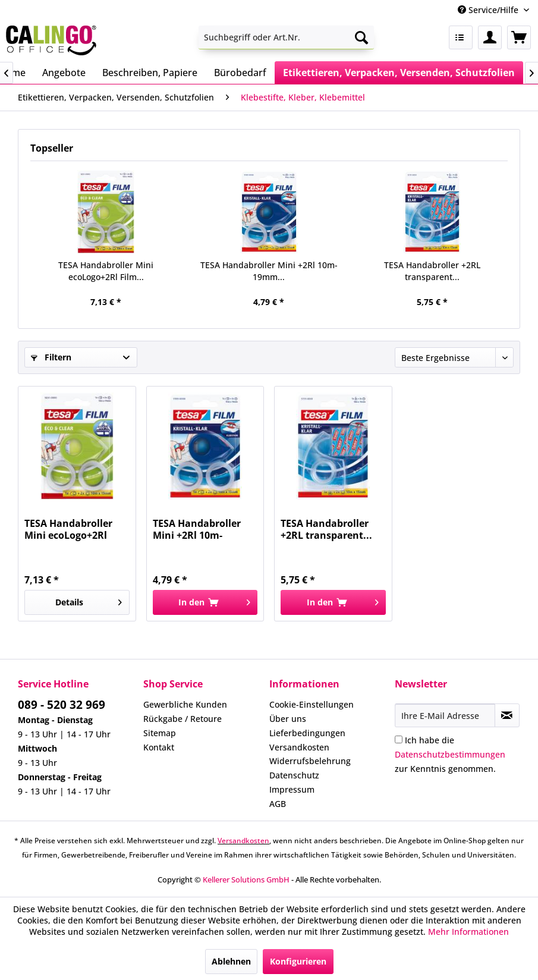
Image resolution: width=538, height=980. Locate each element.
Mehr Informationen (468, 932)
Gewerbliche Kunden (185, 704)
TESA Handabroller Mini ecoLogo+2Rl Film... (106, 271)
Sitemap (160, 733)
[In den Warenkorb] (205, 602)
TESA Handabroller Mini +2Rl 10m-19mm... (269, 271)
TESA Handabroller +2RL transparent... (432, 271)
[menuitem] (286, 37)
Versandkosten (299, 747)
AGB (278, 804)
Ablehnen (231, 961)
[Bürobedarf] (240, 73)
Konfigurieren (298, 961)
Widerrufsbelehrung (310, 761)
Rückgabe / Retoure (183, 719)
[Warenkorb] (519, 37)
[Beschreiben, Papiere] (150, 73)
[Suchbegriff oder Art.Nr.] (286, 37)
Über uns (288, 719)
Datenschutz (294, 775)
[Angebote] (64, 73)
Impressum (292, 789)
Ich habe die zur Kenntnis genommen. (450, 754)
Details (89, 600)
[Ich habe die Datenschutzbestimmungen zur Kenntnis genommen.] (399, 739)
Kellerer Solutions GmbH (246, 880)
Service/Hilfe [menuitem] (489, 10)
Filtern (51, 357)
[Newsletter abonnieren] (507, 715)
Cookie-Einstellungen (312, 704)
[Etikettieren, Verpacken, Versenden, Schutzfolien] (399, 73)
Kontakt (159, 747)
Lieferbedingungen (307, 733)
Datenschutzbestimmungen (450, 754)
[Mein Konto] (490, 37)
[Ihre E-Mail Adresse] (445, 715)
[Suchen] (361, 37)
